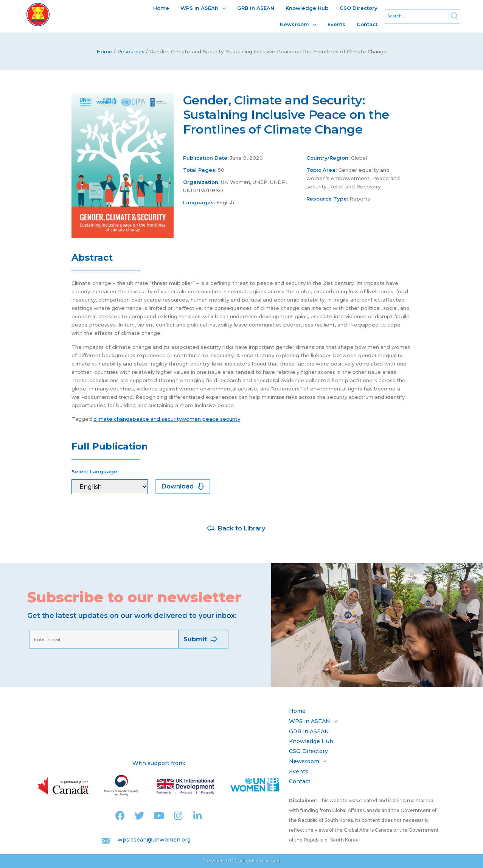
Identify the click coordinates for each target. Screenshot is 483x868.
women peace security (211, 419)
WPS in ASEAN (203, 8)
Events (336, 24)
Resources (131, 51)
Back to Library (241, 528)
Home (161, 8)
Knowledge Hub (307, 8)
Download (178, 486)
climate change (113, 419)
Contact (367, 24)
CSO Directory (359, 8)
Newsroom (298, 24)
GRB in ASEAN (256, 8)
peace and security (157, 419)
